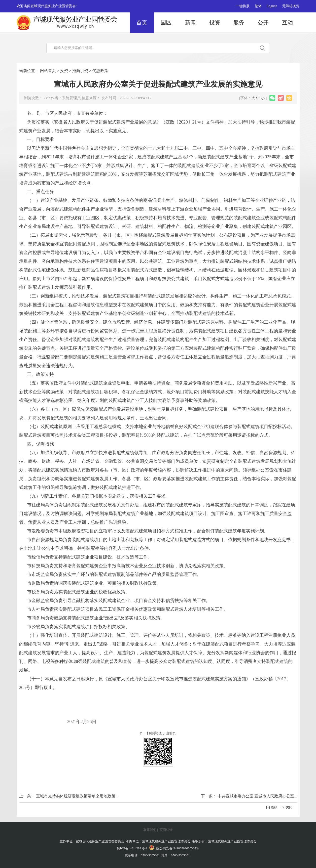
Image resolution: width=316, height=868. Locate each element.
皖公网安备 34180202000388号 (174, 848)
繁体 (258, 6)
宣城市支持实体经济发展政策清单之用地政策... (77, 796)
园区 (166, 22)
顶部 (274, 807)
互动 (287, 22)
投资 (215, 22)
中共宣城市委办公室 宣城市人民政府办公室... (257, 796)
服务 (239, 22)
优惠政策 (100, 71)
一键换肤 (243, 6)
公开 (263, 22)
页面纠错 (166, 830)
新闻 (190, 22)
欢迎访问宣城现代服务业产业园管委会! (47, 6)
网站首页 (48, 71)
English (272, 6)
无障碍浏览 (291, 6)
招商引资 (80, 71)
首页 (142, 22)
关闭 (289, 807)
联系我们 (150, 830)
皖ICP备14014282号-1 (132, 848)
